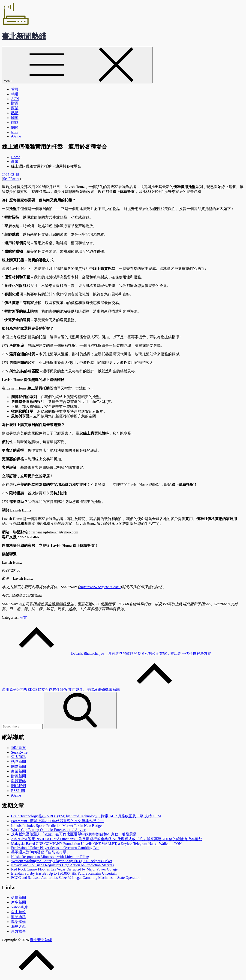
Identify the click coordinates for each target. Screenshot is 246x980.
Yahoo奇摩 (19, 907)
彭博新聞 (18, 897)
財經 (15, 103)
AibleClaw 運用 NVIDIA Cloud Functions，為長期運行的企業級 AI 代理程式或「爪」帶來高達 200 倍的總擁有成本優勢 (107, 839)
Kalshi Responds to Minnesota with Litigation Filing (50, 857)
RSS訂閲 (18, 791)
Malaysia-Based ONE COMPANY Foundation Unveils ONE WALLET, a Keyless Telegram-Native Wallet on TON (96, 844)
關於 (15, 127)
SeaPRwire (11, 179)
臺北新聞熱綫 (24, 36)
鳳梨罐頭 (18, 922)
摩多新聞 (18, 902)
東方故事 (18, 931)
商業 (15, 108)
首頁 (15, 89)
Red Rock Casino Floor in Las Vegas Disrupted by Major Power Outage (64, 869)
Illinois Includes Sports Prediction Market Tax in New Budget (57, 826)
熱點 (15, 113)
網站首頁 (18, 748)
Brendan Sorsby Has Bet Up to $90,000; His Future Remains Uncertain (64, 873)
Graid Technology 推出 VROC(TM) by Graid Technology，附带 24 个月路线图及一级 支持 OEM (86, 816)
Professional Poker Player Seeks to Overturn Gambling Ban (55, 848)
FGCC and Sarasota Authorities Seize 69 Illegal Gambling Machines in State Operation (76, 878)
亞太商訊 (18, 757)
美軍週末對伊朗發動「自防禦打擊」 (41, 852)
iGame (16, 136)
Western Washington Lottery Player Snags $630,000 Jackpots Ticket (61, 861)
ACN (15, 99)
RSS (14, 132)
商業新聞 (18, 771)
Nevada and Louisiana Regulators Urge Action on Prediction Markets (62, 865)
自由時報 (18, 912)
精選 (15, 94)
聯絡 (15, 123)
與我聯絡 (18, 781)
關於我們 (18, 786)
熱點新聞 (18, 762)
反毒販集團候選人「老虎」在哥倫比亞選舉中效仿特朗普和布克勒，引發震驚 (74, 834)
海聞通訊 (18, 917)
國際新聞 (18, 766)
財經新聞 (18, 776)
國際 (15, 118)
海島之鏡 (18, 927)
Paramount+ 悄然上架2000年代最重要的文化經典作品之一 (57, 821)
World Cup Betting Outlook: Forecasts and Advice (48, 830)
